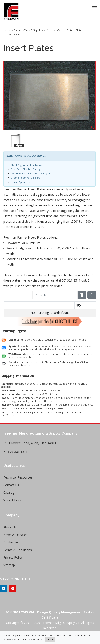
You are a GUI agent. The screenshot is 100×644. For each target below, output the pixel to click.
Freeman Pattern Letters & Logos (31, 173)
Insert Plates (14, 34)
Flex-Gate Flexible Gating (25, 169)
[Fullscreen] (92, 295)
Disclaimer (11, 542)
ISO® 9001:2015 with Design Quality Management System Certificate (50, 615)
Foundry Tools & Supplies (28, 30)
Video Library (12, 500)
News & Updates (15, 535)
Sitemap (9, 565)
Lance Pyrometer (21, 182)
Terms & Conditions (18, 550)
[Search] (55, 295)
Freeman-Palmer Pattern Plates (64, 30)
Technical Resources (18, 477)
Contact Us (11, 485)
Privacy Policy (13, 557)
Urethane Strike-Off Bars (25, 178)
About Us (10, 527)
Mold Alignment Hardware (26, 165)
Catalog (9, 492)
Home (7, 30)
